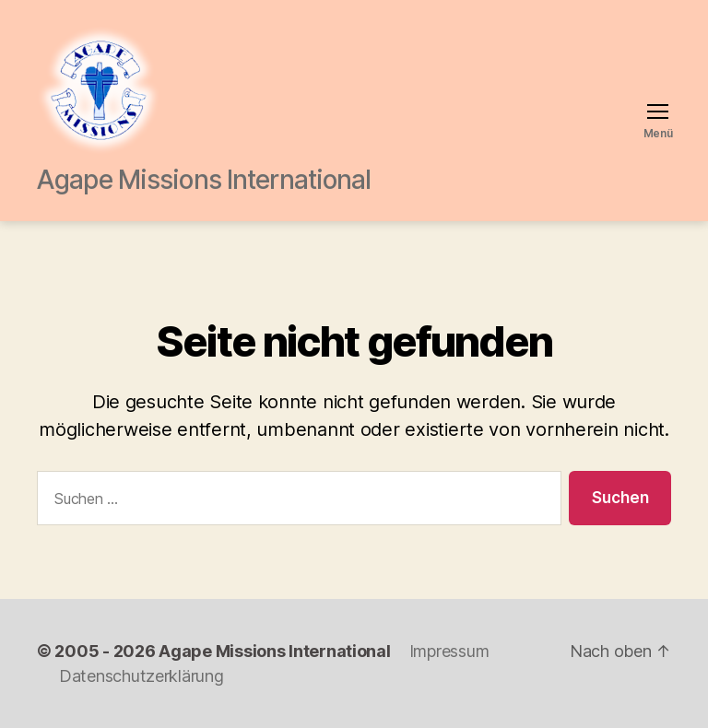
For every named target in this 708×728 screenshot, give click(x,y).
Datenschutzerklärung (142, 676)
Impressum (449, 651)
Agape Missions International (274, 651)
